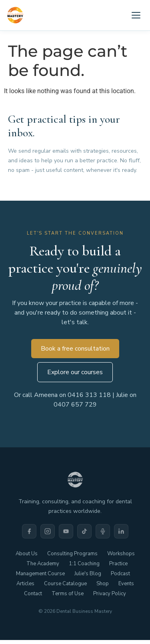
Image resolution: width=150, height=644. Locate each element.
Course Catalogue (65, 584)
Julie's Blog (88, 574)
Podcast (120, 574)
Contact (33, 594)
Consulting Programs (72, 554)
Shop (103, 584)
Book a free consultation (75, 349)
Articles (25, 584)
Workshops (121, 554)
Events (126, 584)
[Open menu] (136, 15)
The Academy (43, 564)
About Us (27, 554)
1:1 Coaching (84, 564)
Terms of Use (68, 594)
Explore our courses (75, 372)
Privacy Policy (110, 594)
